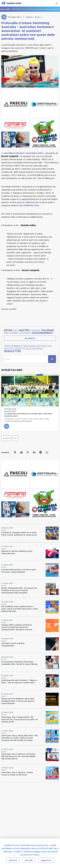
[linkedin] (34, 452)
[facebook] (15, 452)
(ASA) (24, 153)
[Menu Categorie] (56, 3)
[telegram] (41, 452)
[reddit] (21, 452)
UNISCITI (30, 338)
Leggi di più (46, 860)
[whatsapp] (47, 452)
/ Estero (37, 17)
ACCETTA (13, 860)
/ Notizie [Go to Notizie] (28, 17)
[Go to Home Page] (23, 17)
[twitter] (28, 452)
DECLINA (29, 860)
